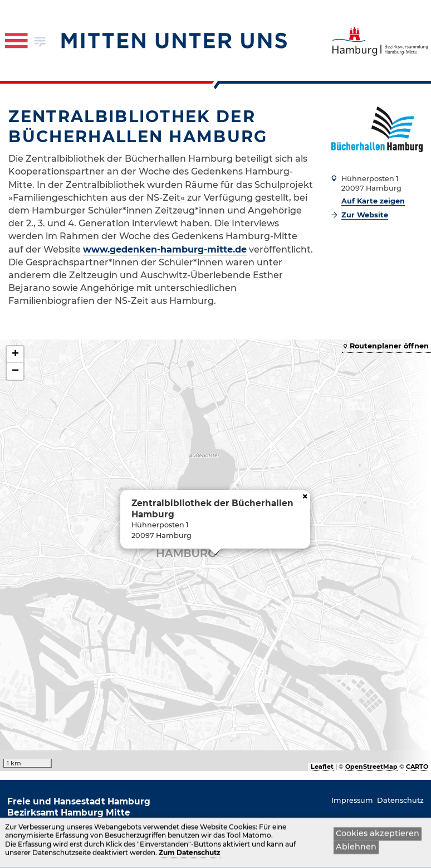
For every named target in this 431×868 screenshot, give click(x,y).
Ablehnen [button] (356, 848)
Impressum (352, 800)
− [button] (15, 371)
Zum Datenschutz (190, 854)
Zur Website (365, 215)
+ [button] (15, 355)
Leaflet (322, 767)
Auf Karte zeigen (373, 201)
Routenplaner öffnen (389, 346)
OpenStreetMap (371, 767)
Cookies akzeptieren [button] (378, 834)
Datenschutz (400, 800)
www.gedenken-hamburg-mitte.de (165, 249)
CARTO (417, 767)
